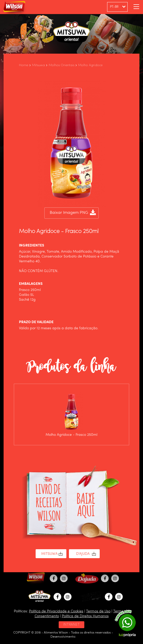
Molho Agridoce (90, 65)
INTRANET (71, 625)
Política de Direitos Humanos (85, 616)
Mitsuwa (38, 65)
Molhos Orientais (62, 65)
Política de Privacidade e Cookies (56, 611)
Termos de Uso (98, 611)
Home (24, 65)
